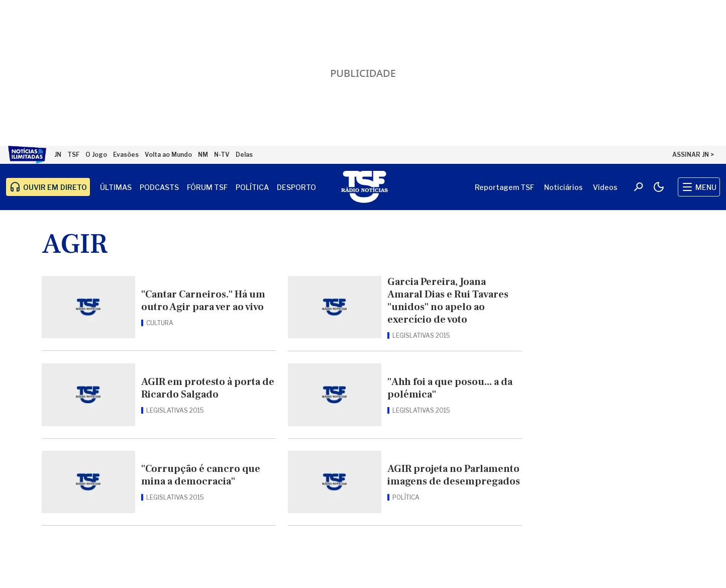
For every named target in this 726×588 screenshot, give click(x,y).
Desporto (296, 187)
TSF (73, 155)
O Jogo (96, 155)
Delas (244, 155)
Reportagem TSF (504, 187)
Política (252, 187)
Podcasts (159, 187)
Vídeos (605, 187)
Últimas (116, 187)
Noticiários (563, 187)
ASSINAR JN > (693, 155)
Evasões (126, 155)
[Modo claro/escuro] (659, 187)
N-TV (222, 155)
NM (203, 155)
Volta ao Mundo (168, 155)
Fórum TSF (207, 187)
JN (58, 155)
